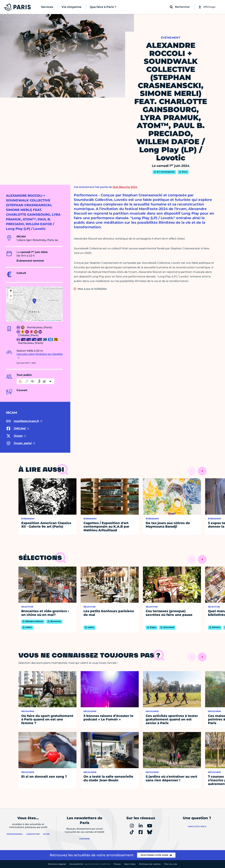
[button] (34, 301)
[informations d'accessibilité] (36, 381)
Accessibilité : (90, 864)
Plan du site (171, 864)
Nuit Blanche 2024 (125, 187)
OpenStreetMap (50, 320)
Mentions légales (57, 864)
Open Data (130, 864)
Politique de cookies (150, 864)
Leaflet (34, 320)
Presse (117, 864)
